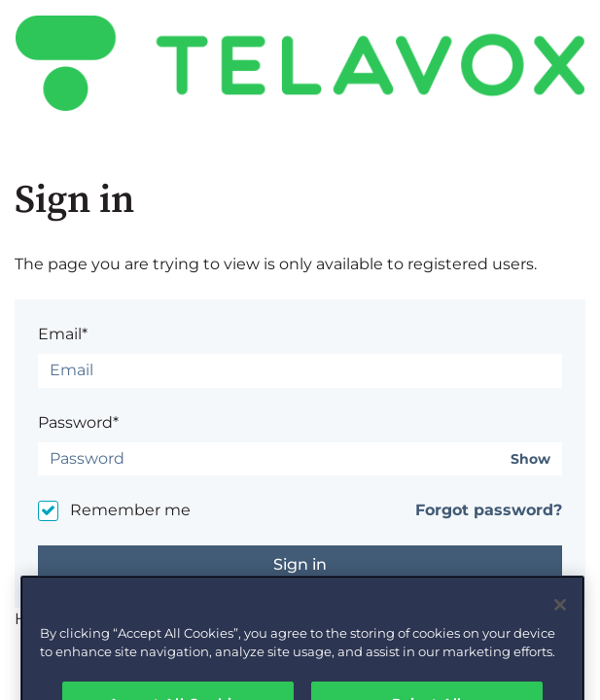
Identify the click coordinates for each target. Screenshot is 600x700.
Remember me (130, 510)
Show (530, 459)
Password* (78, 422)
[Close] (560, 617)
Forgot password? (489, 510)
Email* (63, 334)
